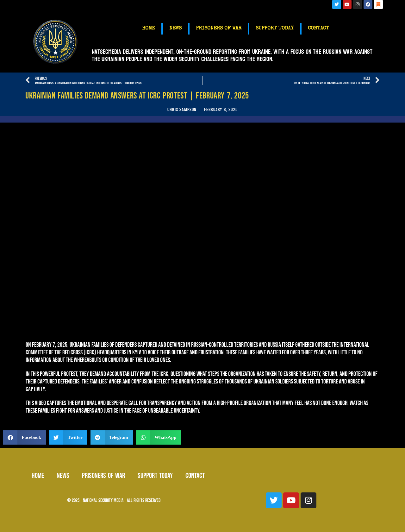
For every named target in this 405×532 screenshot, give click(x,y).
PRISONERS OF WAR (219, 28)
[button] (25, 437)
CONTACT (318, 28)
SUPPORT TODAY (275, 28)
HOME (149, 28)
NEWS (175, 28)
